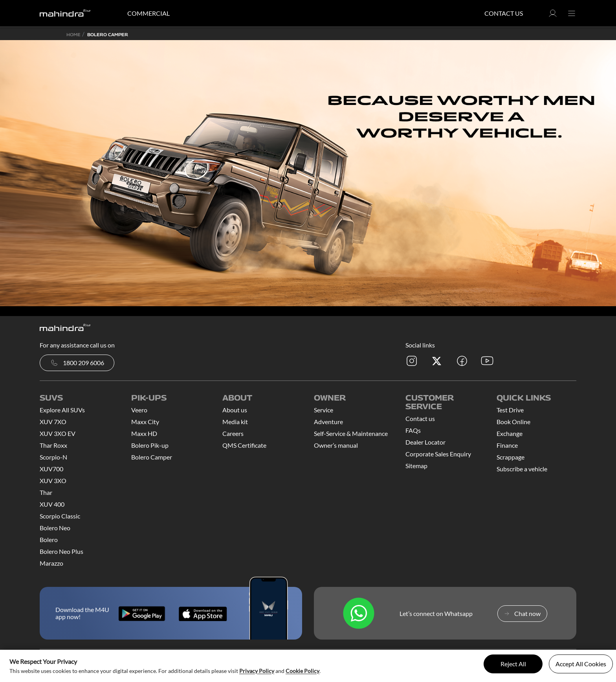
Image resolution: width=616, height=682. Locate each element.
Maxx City (145, 422)
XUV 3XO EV (58, 433)
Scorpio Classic (60, 516)
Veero (139, 410)
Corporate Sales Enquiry (438, 454)
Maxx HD (144, 433)
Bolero (49, 540)
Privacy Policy (257, 671)
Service (324, 410)
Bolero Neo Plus (61, 551)
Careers (233, 433)
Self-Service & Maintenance (351, 433)
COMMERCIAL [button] (148, 13)
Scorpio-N (53, 457)
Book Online (513, 422)
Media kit (235, 422)
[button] (553, 16)
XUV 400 (52, 504)
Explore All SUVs (62, 410)
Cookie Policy (302, 671)
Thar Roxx (53, 445)
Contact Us (504, 13)
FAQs (413, 430)
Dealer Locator (425, 442)
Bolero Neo (55, 528)
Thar (46, 492)
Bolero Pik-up (150, 445)
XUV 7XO (53, 422)
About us (235, 410)
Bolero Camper (152, 457)
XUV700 (51, 469)
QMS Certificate (244, 445)
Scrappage (511, 457)
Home (73, 34)
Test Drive (510, 410)
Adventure (328, 422)
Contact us (420, 418)
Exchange (510, 433)
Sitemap (416, 466)
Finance (507, 445)
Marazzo (51, 563)
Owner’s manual (336, 445)
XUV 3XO (53, 481)
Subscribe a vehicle (522, 469)
